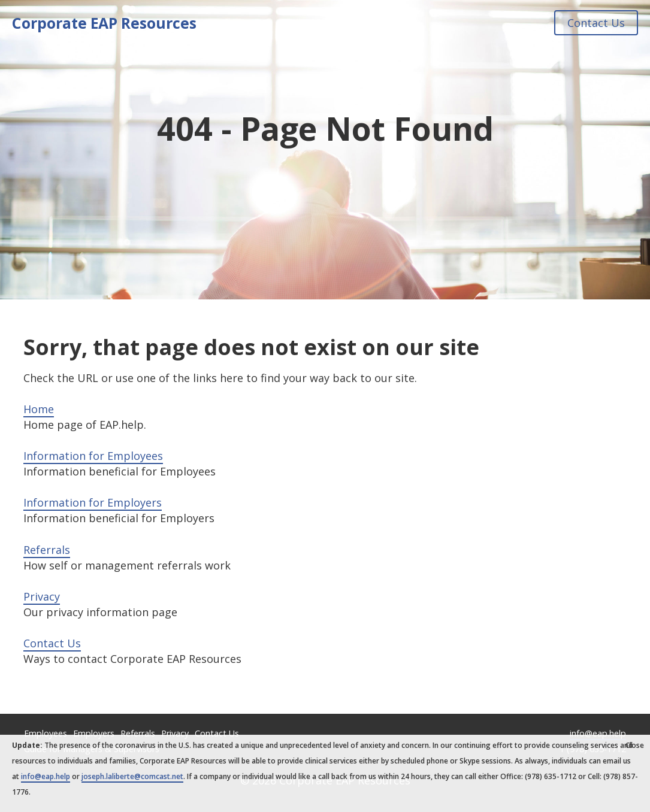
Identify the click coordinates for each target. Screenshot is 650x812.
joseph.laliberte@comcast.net (132, 776)
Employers (94, 733)
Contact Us (596, 23)
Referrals (47, 550)
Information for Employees (93, 456)
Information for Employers (93, 502)
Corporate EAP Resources (104, 23)
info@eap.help (598, 733)
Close (635, 745)
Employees (46, 733)
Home (39, 409)
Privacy (42, 596)
